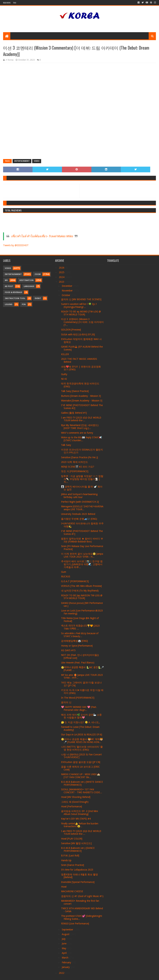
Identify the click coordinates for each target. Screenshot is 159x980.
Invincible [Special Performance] (78, 882)
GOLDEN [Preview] (71, 330)
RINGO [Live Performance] (75, 924)
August (66, 934)
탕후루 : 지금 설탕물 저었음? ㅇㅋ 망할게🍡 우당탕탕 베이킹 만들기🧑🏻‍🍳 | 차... (82, 479)
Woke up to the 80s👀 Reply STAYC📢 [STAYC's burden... (81, 439)
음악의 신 (66, 702)
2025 (62, 272)
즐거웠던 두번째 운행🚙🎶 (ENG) (79, 519)
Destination (26, 280)
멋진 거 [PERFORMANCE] (75, 471)
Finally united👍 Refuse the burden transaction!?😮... (80, 825)
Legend (9, 304)
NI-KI (64, 379)
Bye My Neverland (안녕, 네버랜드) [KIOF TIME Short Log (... (80, 427)
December (67, 286)
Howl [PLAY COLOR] (72, 839)
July (64, 939)
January (66, 967)
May (64, 948)
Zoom (38, 274)
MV (6, 280)
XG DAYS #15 (68, 650)
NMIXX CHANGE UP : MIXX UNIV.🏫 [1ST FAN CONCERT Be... (81, 776)
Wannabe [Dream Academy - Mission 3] (82, 401)
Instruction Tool (15, 298)
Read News (7, 3)
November (68, 291)
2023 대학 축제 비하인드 (75, 462)
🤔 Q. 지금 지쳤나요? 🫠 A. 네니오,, (81, 722)
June (64, 944)
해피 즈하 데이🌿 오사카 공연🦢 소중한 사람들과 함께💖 (81, 716)
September (68, 930)
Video (37, 161)
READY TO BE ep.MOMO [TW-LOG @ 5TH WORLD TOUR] (81, 313)
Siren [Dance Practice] (73, 865)
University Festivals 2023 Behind (78, 514)
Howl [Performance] (71, 806)
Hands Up (66, 860)
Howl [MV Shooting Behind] (76, 797)
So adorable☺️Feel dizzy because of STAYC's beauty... (80, 635)
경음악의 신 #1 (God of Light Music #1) (82, 896)
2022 (62, 973)
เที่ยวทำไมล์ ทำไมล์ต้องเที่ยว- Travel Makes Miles (42, 236)
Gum (64, 572)
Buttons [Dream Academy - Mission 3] (81, 396)
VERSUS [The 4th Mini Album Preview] (81, 586)
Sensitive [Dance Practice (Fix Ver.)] (79, 457)
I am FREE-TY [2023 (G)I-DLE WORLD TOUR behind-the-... (81, 419)
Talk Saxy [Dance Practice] (75, 391)
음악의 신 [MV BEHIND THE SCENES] (81, 299)
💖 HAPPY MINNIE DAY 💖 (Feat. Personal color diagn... (79, 708)
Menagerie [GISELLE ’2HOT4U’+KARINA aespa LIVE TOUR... (82, 508)
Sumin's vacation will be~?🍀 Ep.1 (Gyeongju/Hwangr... (79, 305)
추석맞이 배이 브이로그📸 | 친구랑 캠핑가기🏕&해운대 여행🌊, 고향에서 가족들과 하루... (82, 564)
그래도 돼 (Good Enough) (75, 802)
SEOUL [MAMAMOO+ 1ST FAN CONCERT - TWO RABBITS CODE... (82, 791)
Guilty (64, 374)
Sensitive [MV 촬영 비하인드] (76, 843)
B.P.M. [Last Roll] (70, 856)
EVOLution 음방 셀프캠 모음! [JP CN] (81, 762)
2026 (62, 268)
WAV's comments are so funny (77, 433)
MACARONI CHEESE (72, 891)
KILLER (65, 354)
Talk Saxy (66, 445)
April (65, 953)
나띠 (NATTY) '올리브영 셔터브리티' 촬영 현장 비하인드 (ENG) (82, 748)
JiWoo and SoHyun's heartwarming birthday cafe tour (79, 496)
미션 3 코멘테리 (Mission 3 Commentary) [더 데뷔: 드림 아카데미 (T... (82, 322)
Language (29, 286)
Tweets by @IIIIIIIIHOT (16, 245)
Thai (15, 3)
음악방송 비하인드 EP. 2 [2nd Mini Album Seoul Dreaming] (79, 813)
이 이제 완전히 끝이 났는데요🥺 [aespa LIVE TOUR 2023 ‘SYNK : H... (82, 555)
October (66, 295)
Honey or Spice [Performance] (77, 646)
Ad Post (9, 286)
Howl (64, 887)
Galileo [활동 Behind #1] (74, 413)
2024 (62, 277)
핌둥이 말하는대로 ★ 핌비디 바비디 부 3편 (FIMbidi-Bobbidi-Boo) (82, 540)
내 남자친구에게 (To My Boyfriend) (80, 591)
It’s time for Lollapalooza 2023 (77, 870)
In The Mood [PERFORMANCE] (78, 698)
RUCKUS (66, 577)
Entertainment (22, 161)
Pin (24, 304)
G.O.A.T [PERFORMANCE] (75, 581)
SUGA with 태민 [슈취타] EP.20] (78, 334)
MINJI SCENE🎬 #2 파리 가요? (78, 467)
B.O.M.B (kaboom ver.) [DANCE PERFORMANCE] (78, 849)
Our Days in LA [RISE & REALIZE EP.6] (82, 735)
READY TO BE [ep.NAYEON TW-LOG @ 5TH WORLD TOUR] (82, 597)
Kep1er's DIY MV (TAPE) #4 (76, 819)
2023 (62, 282)
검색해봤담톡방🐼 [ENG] (74, 641)
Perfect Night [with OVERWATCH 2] (80, 502)
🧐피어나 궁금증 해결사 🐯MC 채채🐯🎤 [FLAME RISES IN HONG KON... (82, 741)
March (65, 958)
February (67, 962)
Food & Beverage (14, 292)
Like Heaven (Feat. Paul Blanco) (78, 663)
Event (38, 298)
